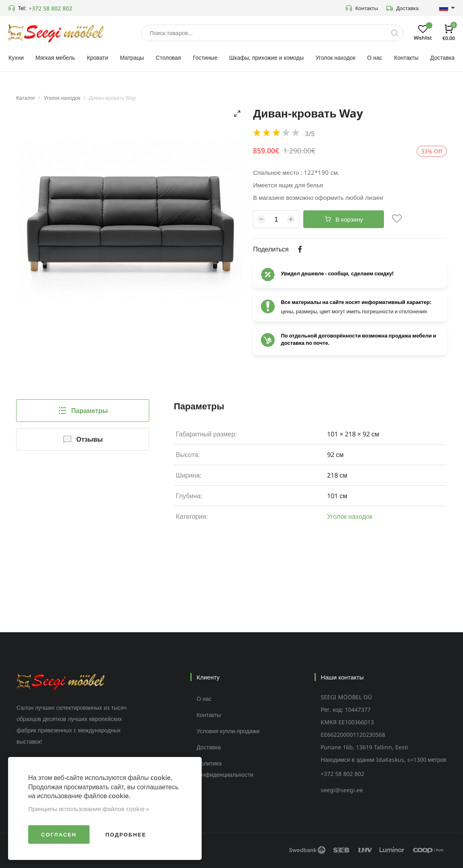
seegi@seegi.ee (342, 790)
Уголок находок (62, 98)
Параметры (83, 411)
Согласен (59, 834)
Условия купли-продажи (228, 731)
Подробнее (126, 834)
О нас (204, 699)
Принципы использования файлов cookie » (89, 809)
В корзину (344, 219)
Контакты (362, 8)
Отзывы (82, 439)
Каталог (26, 98)
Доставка (402, 8)
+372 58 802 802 (50, 8)
